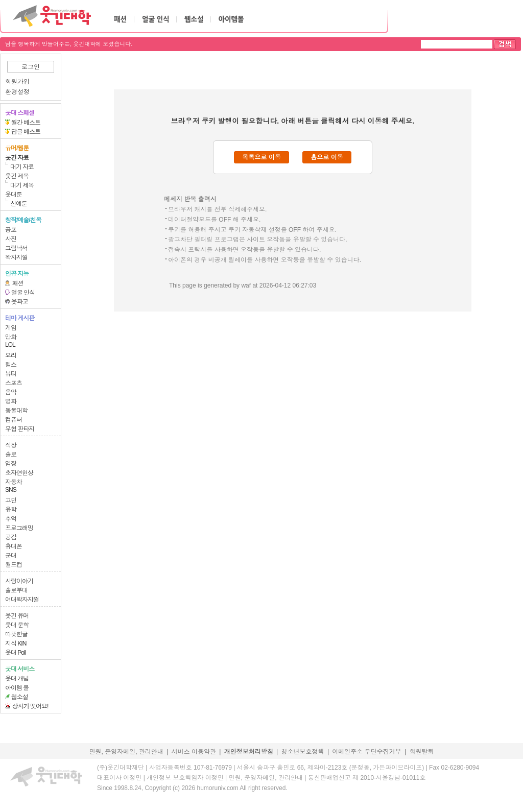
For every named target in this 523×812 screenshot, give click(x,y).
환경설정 (17, 92)
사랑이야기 (19, 581)
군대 (11, 556)
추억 (11, 519)
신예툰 (19, 204)
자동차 (14, 482)
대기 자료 (22, 167)
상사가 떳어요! (30, 706)
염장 (11, 464)
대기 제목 (22, 185)
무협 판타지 (20, 429)
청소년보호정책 (303, 752)
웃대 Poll (15, 653)
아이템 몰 (17, 688)
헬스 (11, 365)
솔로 (11, 455)
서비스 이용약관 (194, 752)
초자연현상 (19, 473)
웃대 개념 (17, 679)
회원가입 (17, 82)
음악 (11, 392)
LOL (10, 345)
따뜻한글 (16, 634)
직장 (11, 445)
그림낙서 (16, 248)
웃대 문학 (17, 625)
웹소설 (20, 697)
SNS (11, 490)
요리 (11, 355)
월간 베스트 (26, 123)
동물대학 (16, 411)
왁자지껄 (16, 257)
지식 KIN (16, 643)
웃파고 (20, 302)
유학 (11, 510)
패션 (18, 283)
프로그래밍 (19, 528)
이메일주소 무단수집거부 (366, 752)
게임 (11, 328)
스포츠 (14, 383)
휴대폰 (14, 546)
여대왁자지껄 (22, 600)
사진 (11, 239)
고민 (11, 500)
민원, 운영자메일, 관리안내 (126, 752)
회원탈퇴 (422, 752)
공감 (11, 537)
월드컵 (14, 565)
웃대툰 (14, 195)
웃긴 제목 (17, 176)
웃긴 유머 (17, 616)
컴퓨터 (14, 420)
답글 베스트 (26, 132)
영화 (11, 401)
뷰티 (11, 374)
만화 (11, 337)
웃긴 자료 (17, 158)
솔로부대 (16, 590)
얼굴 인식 (23, 293)
